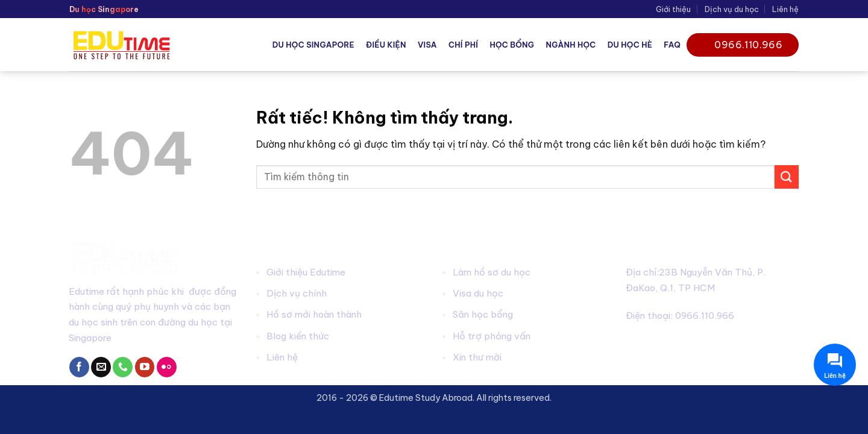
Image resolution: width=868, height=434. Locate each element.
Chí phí (463, 45)
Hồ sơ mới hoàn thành (314, 314)
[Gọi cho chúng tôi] (123, 367)
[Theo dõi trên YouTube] (145, 367)
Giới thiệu (673, 9)
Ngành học (571, 45)
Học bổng (512, 45)
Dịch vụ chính (297, 293)
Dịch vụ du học (732, 9)
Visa (427, 45)
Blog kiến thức (298, 336)
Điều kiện (386, 45)
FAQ (672, 45)
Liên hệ (785, 9)
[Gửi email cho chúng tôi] (101, 367)
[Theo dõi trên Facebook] (79, 367)
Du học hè (630, 45)
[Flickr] (167, 367)
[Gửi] (787, 177)
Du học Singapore (313, 45)
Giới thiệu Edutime (306, 272)
